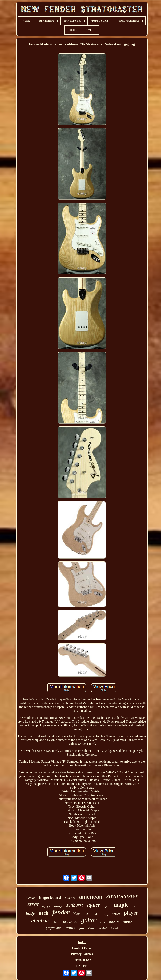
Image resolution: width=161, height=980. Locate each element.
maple (121, 905)
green (82, 928)
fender (61, 912)
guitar (89, 920)
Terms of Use (82, 960)
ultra (88, 914)
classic (92, 928)
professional (54, 928)
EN (78, 966)
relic (134, 907)
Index (82, 942)
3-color (30, 898)
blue (55, 922)
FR (85, 966)
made (103, 922)
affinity (107, 907)
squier (93, 905)
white (71, 927)
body (30, 913)
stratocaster (122, 896)
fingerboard (50, 897)
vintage (58, 906)
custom (70, 898)
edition (127, 922)
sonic (114, 922)
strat (33, 904)
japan (106, 915)
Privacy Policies (82, 954)
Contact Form (82, 948)
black (77, 914)
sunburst (75, 905)
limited (114, 928)
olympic (46, 906)
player (131, 913)
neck (43, 913)
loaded (103, 928)
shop (98, 914)
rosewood (70, 922)
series (116, 914)
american (91, 897)
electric (40, 920)
